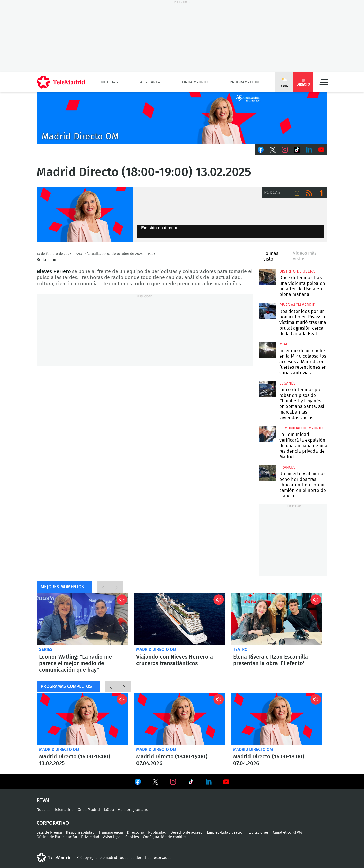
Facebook (261, 150)
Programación (244, 82)
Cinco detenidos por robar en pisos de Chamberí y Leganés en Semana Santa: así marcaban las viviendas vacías (267, 389)
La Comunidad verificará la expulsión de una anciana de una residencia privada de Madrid (267, 434)
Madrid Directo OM (156, 650)
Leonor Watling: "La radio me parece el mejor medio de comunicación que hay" (83, 619)
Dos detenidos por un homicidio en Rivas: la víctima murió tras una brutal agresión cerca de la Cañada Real (267, 311)
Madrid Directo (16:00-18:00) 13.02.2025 (83, 719)
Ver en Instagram (173, 782)
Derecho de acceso (187, 832)
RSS (309, 193)
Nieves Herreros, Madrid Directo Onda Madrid (85, 215)
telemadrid (54, 858)
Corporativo (53, 823)
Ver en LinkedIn (209, 782)
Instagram (285, 150)
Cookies (132, 837)
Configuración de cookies (164, 837)
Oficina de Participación (57, 837)
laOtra (109, 810)
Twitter (273, 150)
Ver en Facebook (138, 783)
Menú (324, 82)
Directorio (135, 832)
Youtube (321, 150)
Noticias (109, 82)
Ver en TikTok (191, 783)
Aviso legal (112, 837)
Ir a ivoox (321, 193)
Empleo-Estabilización (226, 832)
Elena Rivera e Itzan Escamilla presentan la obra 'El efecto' (276, 619)
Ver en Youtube (226, 782)
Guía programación (134, 810)
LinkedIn (309, 150)
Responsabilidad (80, 832)
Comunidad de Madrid (301, 428)
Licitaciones (259, 832)
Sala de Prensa (49, 832)
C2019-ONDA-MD (182, 118)
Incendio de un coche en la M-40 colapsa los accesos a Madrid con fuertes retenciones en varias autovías (267, 350)
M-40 (284, 344)
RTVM (43, 800)
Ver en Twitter (155, 783)
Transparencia (111, 832)
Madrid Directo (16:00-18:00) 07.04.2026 (276, 719)
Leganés (288, 383)
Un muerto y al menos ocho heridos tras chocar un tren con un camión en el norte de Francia (267, 473)
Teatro (240, 650)
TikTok (297, 150)
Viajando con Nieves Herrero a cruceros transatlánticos (180, 619)
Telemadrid (64, 810)
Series (46, 650)
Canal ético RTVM (287, 832)
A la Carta (150, 82)
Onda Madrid (195, 82)
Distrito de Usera (297, 271)
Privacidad (90, 837)
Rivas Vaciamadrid (297, 305)
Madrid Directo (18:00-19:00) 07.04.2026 (180, 719)
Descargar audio (297, 193)
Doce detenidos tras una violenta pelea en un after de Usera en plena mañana (267, 277)
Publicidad (157, 832)
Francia (287, 467)
